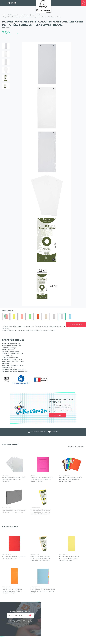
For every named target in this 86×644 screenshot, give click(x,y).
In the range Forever (10, 444)
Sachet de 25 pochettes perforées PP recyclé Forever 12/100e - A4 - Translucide (14, 479)
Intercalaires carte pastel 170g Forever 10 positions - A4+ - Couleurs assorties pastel (43, 591)
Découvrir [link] (58, 415)
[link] (3, 3)
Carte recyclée (36, 15)
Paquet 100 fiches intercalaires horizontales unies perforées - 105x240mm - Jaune (69, 558)
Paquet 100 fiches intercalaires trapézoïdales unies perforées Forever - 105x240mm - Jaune (40, 512)
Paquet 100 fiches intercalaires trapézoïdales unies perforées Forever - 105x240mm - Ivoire (40, 558)
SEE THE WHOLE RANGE (76, 447)
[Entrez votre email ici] (21, 615)
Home (4, 15)
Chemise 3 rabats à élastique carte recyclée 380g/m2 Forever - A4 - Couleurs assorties (70, 479)
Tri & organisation (14, 15)
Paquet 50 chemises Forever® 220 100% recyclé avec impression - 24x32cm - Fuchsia (42, 479)
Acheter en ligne (76, 324)
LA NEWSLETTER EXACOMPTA (20, 611)
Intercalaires (25, 15)
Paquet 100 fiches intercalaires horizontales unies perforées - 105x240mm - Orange (12, 591)
